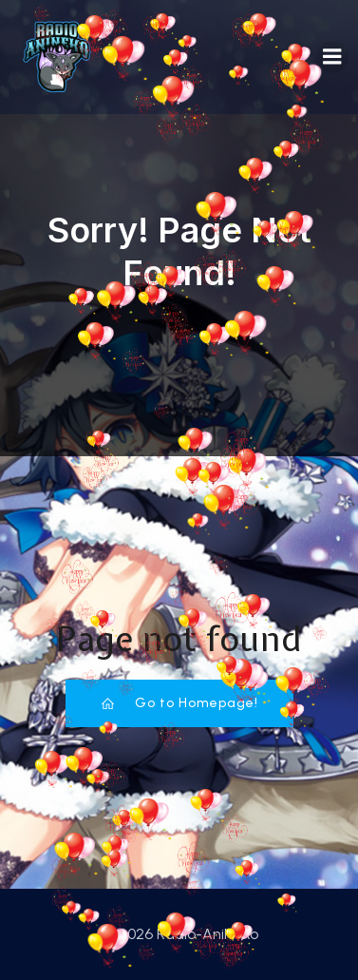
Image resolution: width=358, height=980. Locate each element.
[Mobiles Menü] (332, 57)
